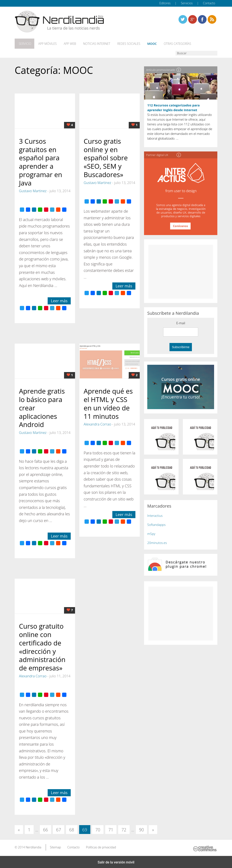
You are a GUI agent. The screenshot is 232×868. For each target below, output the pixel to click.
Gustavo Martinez (33, 190)
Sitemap (55, 846)
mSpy (151, 533)
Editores (165, 3)
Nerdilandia (34, 846)
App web (67, 43)
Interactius (155, 515)
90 (142, 829)
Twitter (183, 19)
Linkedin (212, 19)
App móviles (45, 43)
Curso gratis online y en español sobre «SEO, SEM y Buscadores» (106, 157)
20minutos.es (157, 542)
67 (59, 829)
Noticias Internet (93, 43)
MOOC (146, 43)
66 (46, 829)
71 (111, 829)
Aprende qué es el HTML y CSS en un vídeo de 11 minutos (108, 403)
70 (98, 829)
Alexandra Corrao (97, 423)
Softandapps (156, 524)
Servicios (187, 3)
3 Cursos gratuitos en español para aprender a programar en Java (41, 161)
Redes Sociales (124, 43)
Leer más (59, 300)
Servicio (24, 43)
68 (72, 829)
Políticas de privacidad (101, 846)
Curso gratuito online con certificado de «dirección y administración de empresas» (42, 646)
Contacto (209, 3)
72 (124, 829)
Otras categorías (170, 43)
